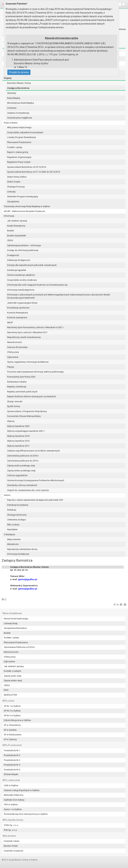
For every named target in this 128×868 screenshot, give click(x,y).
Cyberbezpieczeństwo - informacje (24, 245)
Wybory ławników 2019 (18, 436)
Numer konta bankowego (16, 619)
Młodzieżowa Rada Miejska (20, 103)
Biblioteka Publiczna (14, 795)
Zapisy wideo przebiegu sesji (21, 471)
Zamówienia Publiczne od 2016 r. (20, 647)
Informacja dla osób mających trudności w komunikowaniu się (37, 285)
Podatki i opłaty (15, 147)
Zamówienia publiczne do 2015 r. (23, 461)
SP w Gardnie (10, 730)
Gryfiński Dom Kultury (14, 800)
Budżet (10, 231)
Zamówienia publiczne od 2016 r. (23, 456)
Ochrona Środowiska (17, 347)
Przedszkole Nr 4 (12, 765)
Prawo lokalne (11, 123)
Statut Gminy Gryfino (17, 177)
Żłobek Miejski (11, 774)
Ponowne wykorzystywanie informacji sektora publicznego (35, 372)
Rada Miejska (14, 98)
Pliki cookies (13, 525)
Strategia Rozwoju (16, 187)
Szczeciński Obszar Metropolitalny (24, 416)
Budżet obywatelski (17, 236)
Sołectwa (12, 108)
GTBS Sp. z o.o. (11, 825)
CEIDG (10, 240)
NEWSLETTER (10, 695)
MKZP (10, 323)
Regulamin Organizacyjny (19, 157)
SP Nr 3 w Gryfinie (12, 716)
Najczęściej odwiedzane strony (22, 549)
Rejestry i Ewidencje (17, 387)
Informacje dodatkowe (18, 554)
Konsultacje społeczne (18, 308)
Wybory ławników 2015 (18, 441)
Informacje (9, 216)
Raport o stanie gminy (18, 152)
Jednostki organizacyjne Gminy (22, 303)
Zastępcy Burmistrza (18, 88)
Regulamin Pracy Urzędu (19, 162)
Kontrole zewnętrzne (17, 318)
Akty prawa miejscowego (19, 127)
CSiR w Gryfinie (11, 785)
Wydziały (12, 93)
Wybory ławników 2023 (18, 426)
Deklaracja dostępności (19, 260)
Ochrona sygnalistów (17, 475)
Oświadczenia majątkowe (20, 118)
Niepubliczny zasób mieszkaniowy (24, 337)
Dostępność (13, 255)
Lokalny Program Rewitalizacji (21, 137)
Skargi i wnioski (15, 401)
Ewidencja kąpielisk (17, 270)
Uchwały (11, 192)
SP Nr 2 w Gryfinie (12, 711)
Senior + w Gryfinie (13, 809)
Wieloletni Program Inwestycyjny (23, 197)
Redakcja (12, 510)
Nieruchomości (14, 342)
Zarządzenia (13, 202)
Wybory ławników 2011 (18, 446)
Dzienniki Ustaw (12, 841)
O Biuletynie (9, 534)
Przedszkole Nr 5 (12, 770)
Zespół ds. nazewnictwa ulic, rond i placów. (28, 490)
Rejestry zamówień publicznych (22, 392)
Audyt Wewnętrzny (16, 226)
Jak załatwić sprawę (17, 221)
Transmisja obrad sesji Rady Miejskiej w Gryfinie (27, 206)
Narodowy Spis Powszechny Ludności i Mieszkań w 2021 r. (35, 327)
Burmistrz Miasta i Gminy (19, 83)
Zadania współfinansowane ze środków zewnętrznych (33, 451)
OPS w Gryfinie (11, 804)
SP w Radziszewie (13, 735)
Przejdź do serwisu (19, 72)
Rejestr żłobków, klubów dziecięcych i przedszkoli (31, 396)
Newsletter (12, 529)
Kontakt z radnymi (12, 671)
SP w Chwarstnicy (12, 725)
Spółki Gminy (14, 406)
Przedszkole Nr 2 (12, 755)
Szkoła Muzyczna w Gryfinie (17, 720)
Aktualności (13, 544)
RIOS (6, 690)
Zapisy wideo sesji (13, 680)
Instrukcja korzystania (18, 505)
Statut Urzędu (14, 182)
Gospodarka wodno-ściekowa (22, 280)
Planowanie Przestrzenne (19, 142)
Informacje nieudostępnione (21, 290)
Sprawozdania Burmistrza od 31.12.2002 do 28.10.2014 (34, 172)
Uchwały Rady (11, 623)
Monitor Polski (11, 846)
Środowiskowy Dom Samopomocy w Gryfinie (26, 814)
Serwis (7, 495)
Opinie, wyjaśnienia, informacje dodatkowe (28, 362)
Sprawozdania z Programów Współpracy (27, 411)
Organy (8, 78)
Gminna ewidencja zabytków (21, 275)
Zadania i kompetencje (18, 113)
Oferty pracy (13, 352)
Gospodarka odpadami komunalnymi (25, 132)
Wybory (11, 421)
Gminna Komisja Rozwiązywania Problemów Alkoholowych (36, 480)
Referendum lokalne (17, 382)
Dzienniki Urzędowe (13, 851)
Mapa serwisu (14, 539)
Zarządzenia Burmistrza (15, 628)
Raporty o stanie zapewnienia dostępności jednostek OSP (35, 500)
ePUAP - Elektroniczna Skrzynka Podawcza (24, 211)
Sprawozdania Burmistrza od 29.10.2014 (27, 167)
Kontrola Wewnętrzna (17, 313)
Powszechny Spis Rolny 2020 (21, 377)
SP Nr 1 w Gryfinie (12, 706)
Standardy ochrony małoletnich (22, 485)
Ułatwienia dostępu (17, 520)
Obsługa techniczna (17, 515)
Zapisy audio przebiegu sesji (21, 466)
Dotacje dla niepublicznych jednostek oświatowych (32, 265)
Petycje (11, 367)
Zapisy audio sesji (13, 676)
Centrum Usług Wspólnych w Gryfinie (22, 790)
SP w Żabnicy (10, 739)
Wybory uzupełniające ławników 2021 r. (26, 431)
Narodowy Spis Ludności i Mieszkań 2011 (27, 332)
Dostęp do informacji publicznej (23, 250)
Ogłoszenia (13, 357)
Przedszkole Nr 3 (12, 760)
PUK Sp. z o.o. (11, 830)
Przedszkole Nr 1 (12, 750)
